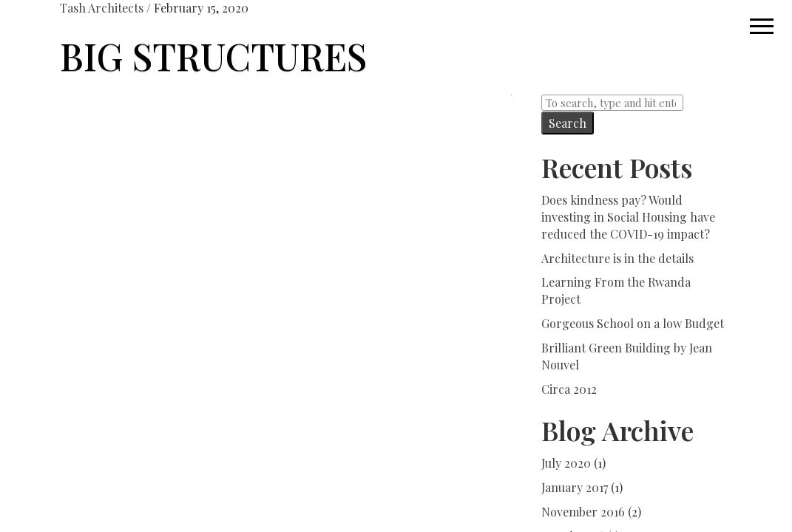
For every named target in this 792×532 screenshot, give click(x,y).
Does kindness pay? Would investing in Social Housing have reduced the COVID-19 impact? (628, 217)
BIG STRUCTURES (213, 56)
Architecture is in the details (617, 258)
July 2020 (566, 463)
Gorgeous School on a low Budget (633, 323)
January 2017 (575, 487)
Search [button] (568, 123)
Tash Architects (102, 8)
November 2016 (583, 512)
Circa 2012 (569, 389)
